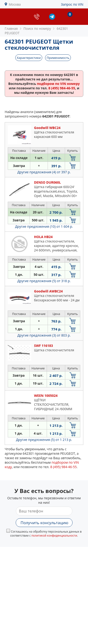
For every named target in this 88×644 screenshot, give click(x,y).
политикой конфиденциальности (54, 536)
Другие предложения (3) (44, 335)
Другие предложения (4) (44, 172)
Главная (11, 28)
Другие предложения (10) (44, 226)
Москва (15, 4)
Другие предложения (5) (44, 281)
